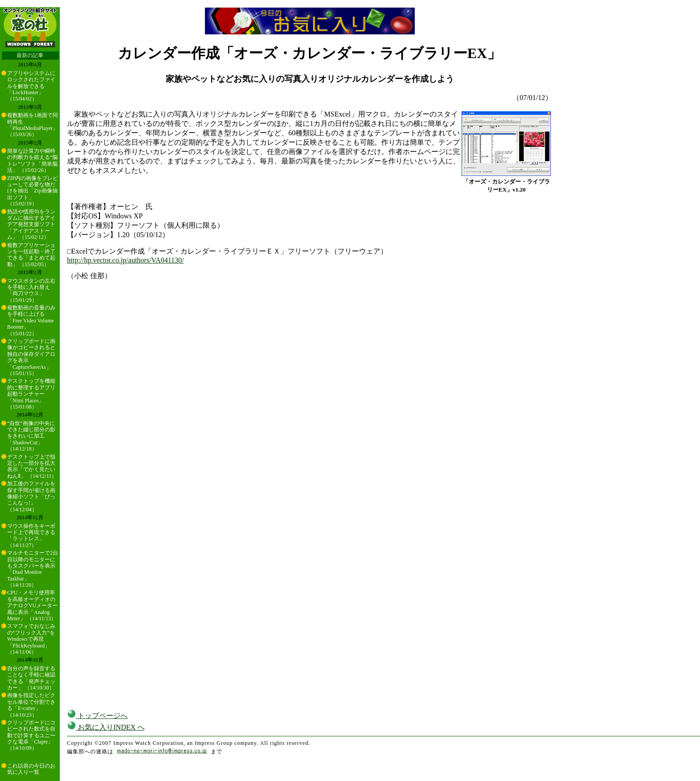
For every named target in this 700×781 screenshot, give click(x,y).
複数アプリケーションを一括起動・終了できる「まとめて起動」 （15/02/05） (31, 255)
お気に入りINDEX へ (106, 727)
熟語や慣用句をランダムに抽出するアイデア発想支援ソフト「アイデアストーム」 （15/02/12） (31, 225)
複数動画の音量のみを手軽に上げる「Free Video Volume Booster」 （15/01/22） (31, 321)
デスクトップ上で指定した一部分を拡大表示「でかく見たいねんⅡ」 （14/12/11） (32, 466)
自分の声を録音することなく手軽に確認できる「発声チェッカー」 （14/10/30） (31, 678)
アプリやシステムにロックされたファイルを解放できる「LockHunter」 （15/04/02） (31, 86)
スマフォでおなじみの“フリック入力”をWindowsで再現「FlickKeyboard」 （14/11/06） (31, 639)
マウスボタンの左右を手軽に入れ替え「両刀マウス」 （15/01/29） (31, 290)
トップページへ (97, 716)
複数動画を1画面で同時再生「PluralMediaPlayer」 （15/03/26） (33, 125)
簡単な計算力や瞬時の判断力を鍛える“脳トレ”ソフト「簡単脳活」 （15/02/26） (32, 161)
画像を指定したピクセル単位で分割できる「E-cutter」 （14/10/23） (31, 705)
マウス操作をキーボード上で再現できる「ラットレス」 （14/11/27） (31, 536)
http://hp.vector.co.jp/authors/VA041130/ (125, 260)
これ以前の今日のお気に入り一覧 (31, 769)
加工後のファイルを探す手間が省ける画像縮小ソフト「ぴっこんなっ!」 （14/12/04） (31, 497)
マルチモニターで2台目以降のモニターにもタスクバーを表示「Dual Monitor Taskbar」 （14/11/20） (33, 569)
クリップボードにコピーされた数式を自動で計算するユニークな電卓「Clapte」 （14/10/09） (31, 735)
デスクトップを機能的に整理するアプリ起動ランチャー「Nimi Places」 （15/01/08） (31, 394)
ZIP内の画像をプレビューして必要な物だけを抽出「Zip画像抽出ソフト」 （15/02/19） (33, 191)
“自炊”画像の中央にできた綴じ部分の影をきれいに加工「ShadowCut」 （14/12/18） (31, 436)
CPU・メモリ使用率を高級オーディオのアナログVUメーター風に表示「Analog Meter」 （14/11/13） (32, 606)
